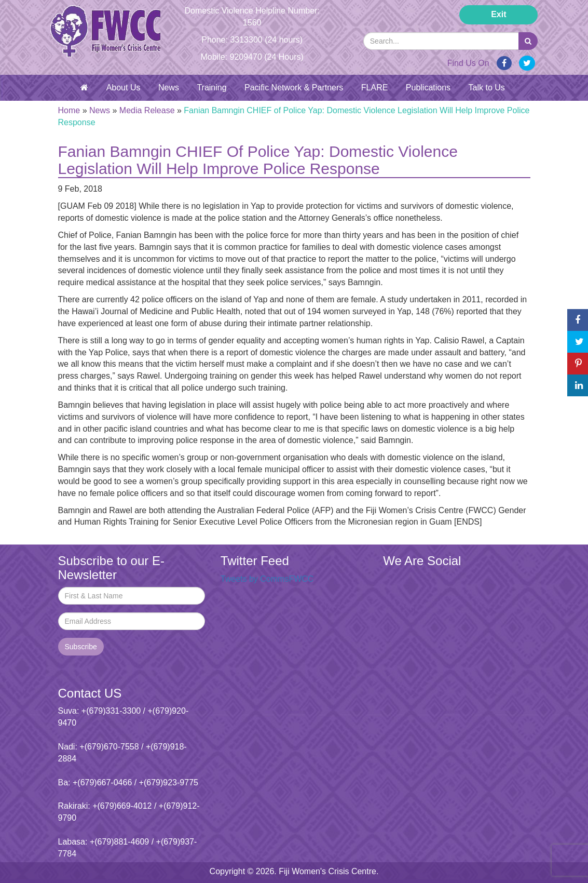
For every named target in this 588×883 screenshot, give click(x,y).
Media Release (147, 110)
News (169, 88)
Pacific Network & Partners (294, 88)
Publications (428, 88)
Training (211, 88)
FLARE (375, 88)
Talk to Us (487, 88)
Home (69, 110)
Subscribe (81, 647)
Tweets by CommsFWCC (267, 579)
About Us (124, 88)
